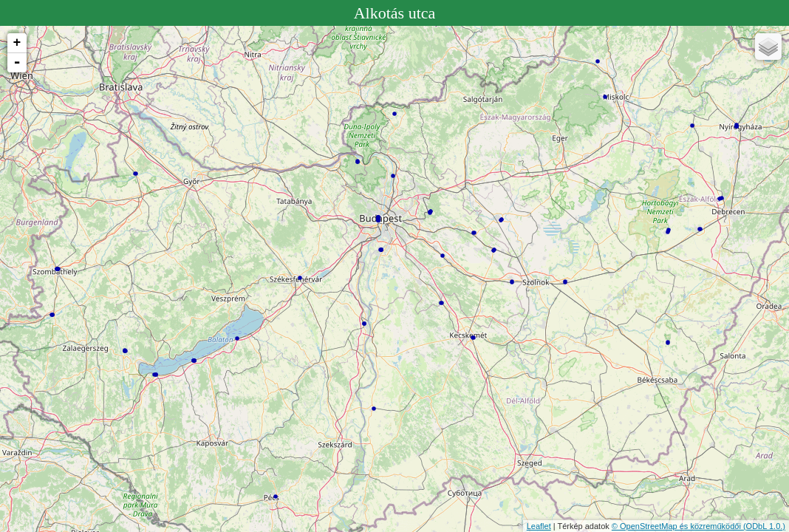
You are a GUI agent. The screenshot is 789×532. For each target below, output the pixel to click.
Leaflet (539, 526)
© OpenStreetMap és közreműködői (677, 526)
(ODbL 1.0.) (764, 526)
